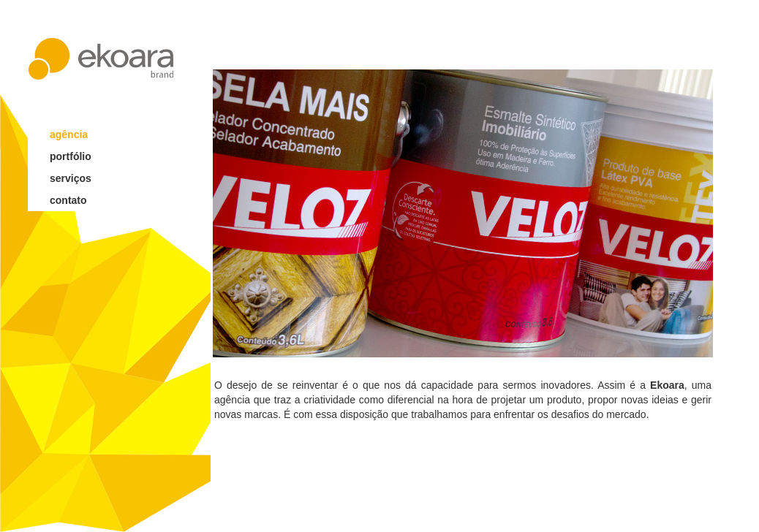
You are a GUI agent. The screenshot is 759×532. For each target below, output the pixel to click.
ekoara (101, 59)
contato (68, 200)
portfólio (71, 156)
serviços (71, 178)
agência (69, 134)
